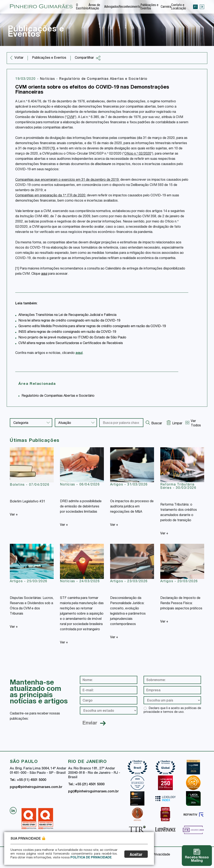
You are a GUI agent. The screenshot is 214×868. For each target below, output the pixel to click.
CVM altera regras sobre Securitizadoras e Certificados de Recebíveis (71, 343)
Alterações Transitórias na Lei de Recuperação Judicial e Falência (67, 315)
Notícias (48, 79)
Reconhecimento (130, 7)
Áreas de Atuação (94, 7)
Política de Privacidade (91, 858)
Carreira (166, 7)
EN (202, 7)
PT (195, 7)
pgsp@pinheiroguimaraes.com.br (36, 787)
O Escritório (82, 7)
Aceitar (136, 855)
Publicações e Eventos (150, 7)
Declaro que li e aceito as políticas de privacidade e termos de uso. (172, 710)
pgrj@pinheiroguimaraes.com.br (93, 792)
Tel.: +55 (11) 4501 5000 (28, 780)
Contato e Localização (179, 7)
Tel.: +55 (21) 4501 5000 (86, 785)
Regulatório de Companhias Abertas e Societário (103, 79)
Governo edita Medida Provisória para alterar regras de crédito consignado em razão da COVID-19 (92, 327)
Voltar (19, 58)
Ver (14, 515)
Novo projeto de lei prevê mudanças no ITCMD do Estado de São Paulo (72, 338)
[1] (52, 149)
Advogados (111, 7)
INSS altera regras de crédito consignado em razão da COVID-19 (67, 332)
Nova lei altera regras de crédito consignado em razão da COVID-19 (69, 321)
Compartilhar (88, 58)
